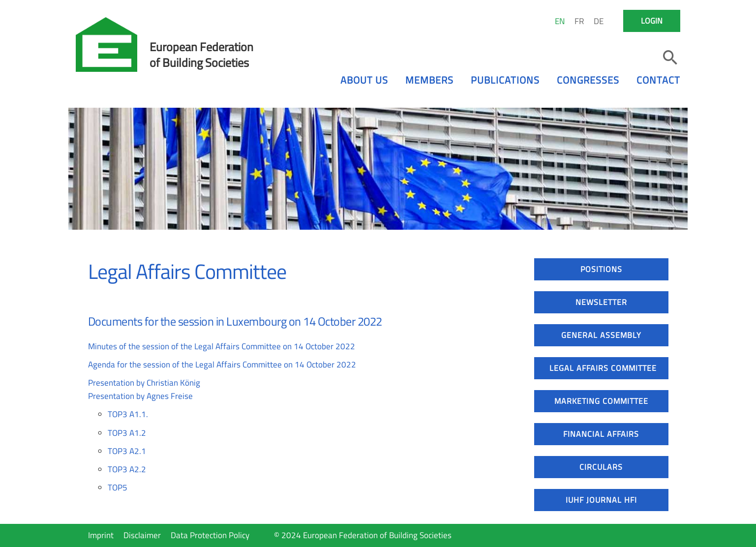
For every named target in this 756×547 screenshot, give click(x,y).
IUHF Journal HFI (601, 500)
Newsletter (601, 302)
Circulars (601, 467)
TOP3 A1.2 (127, 433)
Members (429, 80)
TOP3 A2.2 (127, 469)
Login (652, 21)
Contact (658, 80)
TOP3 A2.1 (127, 451)
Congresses (588, 80)
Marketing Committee (601, 401)
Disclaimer (142, 535)
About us (364, 80)
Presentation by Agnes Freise (140, 396)
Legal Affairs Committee (603, 368)
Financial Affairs (601, 434)
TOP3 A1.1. (128, 414)
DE (599, 21)
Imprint (101, 535)
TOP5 (118, 487)
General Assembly (601, 335)
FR (579, 21)
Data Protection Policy (210, 535)
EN (560, 21)
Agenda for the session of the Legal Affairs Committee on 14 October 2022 (222, 365)
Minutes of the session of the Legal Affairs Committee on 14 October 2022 (222, 346)
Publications (505, 80)
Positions (601, 269)
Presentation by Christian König (144, 383)
